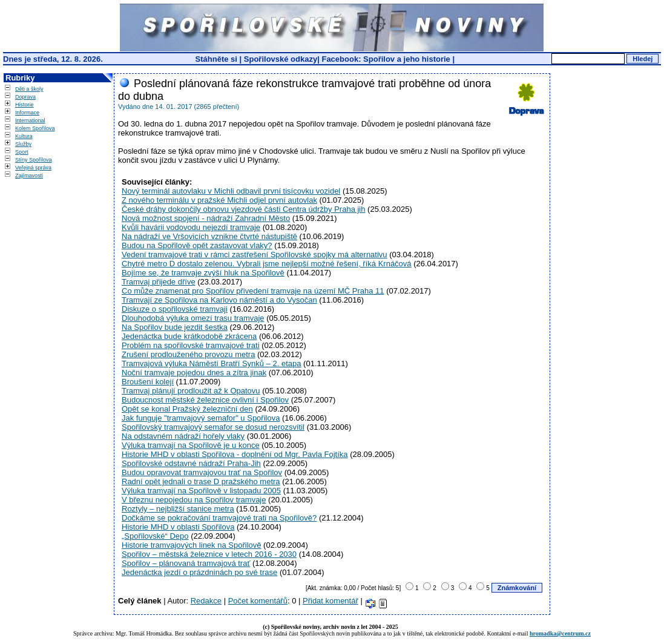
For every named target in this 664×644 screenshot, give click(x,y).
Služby (23, 144)
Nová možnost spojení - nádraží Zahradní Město (206, 218)
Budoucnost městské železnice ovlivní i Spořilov (205, 400)
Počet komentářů (258, 601)
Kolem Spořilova (35, 128)
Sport (22, 152)
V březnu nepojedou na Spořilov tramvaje (194, 500)
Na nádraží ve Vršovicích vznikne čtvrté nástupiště (209, 236)
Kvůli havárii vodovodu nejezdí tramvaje (191, 227)
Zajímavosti (29, 176)
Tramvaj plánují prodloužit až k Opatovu (191, 391)
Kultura (24, 136)
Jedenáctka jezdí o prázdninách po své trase (199, 572)
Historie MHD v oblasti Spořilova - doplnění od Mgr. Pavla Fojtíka (235, 454)
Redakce (206, 601)
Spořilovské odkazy (281, 59)
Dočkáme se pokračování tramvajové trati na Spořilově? (219, 518)
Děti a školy (29, 89)
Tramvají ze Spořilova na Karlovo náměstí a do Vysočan (219, 300)
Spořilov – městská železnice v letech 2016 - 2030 (209, 554)
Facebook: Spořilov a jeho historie (386, 59)
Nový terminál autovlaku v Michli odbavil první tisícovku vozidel (231, 191)
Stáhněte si (218, 59)
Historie (25, 105)
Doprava (25, 97)
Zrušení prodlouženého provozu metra (188, 354)
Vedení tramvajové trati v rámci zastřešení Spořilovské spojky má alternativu (255, 255)
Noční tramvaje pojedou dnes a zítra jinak (194, 373)
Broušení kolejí (148, 382)
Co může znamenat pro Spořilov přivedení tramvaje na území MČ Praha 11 (253, 291)
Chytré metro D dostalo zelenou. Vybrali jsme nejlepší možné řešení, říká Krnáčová (267, 264)
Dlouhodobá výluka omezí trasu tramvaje (193, 318)
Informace (27, 113)
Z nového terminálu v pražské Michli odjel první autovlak (219, 200)
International (30, 120)
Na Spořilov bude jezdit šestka (175, 327)
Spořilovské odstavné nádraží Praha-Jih (191, 463)
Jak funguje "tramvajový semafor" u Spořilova (201, 418)
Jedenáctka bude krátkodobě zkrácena (189, 336)
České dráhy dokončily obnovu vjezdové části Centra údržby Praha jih (244, 209)
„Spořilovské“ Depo (155, 536)
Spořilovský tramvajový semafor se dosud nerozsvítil (213, 427)
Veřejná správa (33, 168)
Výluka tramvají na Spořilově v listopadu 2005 (201, 491)
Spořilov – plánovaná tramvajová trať (186, 563)
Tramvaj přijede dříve (159, 282)
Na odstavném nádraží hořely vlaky (183, 436)
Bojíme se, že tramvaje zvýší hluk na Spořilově (203, 273)
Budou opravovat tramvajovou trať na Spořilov (202, 472)
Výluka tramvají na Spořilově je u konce (191, 445)
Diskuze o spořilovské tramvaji (175, 309)
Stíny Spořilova (34, 160)
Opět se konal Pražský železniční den (187, 409)
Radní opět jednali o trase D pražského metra (201, 481)
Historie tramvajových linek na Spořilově (191, 545)
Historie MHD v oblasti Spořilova (178, 527)
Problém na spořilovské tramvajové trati (191, 345)
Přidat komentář (330, 601)
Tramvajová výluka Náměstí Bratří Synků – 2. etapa (211, 363)
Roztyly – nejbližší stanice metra (178, 509)
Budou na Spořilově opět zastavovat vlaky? (197, 245)
